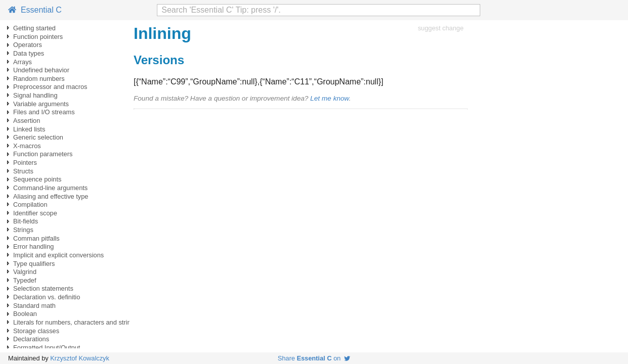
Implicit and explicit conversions (58, 255)
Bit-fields (26, 221)
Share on (314, 358)
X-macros (27, 146)
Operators (28, 45)
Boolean (25, 314)
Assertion (27, 121)
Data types (29, 53)
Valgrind (25, 272)
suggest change (441, 28)
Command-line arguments (50, 188)
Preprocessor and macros (50, 87)
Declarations (31, 339)
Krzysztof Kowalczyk (80, 358)
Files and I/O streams (44, 112)
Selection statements (43, 288)
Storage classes (36, 331)
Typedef (25, 280)
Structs (23, 171)
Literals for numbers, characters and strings (75, 322)
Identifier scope (35, 213)
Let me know (329, 98)
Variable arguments (41, 104)
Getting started (34, 28)
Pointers (25, 163)
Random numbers (39, 79)
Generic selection (38, 137)
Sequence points (37, 179)
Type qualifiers (34, 264)
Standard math (34, 306)
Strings (23, 230)
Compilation (30, 204)
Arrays (23, 62)
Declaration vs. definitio (47, 297)
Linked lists (29, 129)
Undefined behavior (41, 70)
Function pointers (38, 37)
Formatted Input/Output (47, 348)
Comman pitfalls (36, 238)
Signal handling (35, 95)
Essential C (35, 10)
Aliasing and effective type (51, 196)
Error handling (33, 246)
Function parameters (43, 154)
